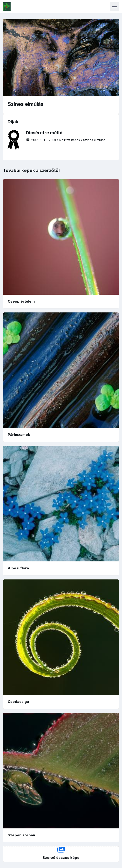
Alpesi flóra (18, 568)
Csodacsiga (18, 702)
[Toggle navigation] (114, 7)
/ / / (66, 140)
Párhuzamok (19, 435)
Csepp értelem (21, 301)
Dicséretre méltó (44, 133)
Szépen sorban (21, 835)
